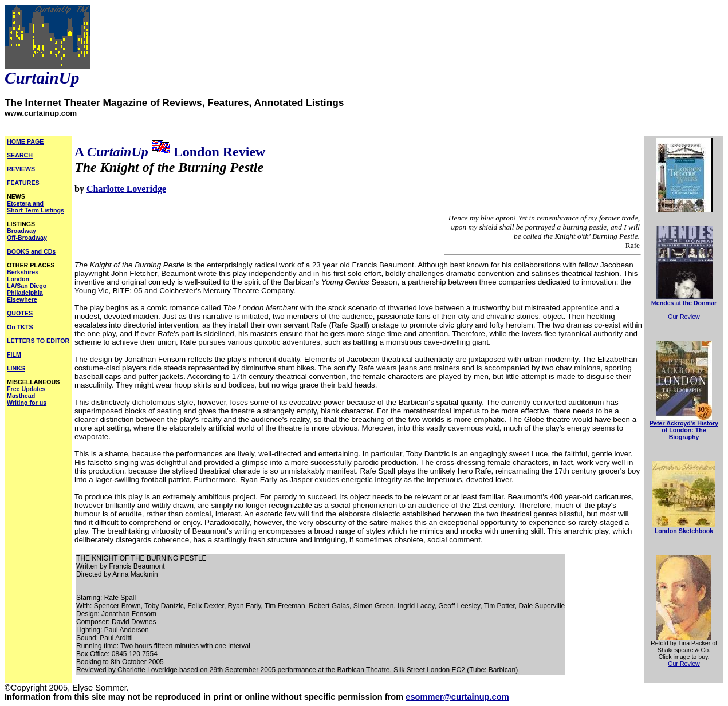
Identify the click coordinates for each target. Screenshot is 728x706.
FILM (14, 354)
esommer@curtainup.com (457, 697)
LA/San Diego (27, 286)
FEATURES (23, 183)
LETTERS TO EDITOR (38, 341)
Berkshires (23, 272)
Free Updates (26, 389)
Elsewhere (22, 299)
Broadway (21, 231)
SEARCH (20, 155)
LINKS (16, 368)
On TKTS (20, 327)
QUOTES (20, 313)
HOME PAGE (25, 141)
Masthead (21, 396)
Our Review (684, 317)
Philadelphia (25, 293)
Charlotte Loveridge (126, 189)
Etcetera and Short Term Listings (36, 207)
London (18, 279)
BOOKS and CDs (31, 251)
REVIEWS (21, 169)
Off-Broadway (27, 238)
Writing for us (27, 403)
